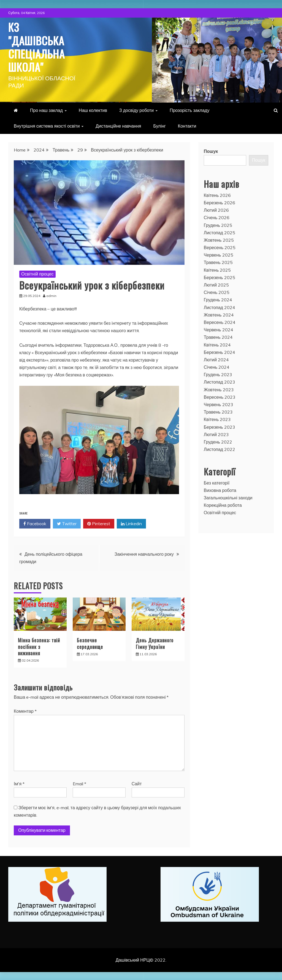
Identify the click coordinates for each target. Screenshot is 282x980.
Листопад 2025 (219, 232)
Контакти (187, 126)
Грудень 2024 (218, 299)
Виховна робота (220, 490)
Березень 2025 (219, 277)
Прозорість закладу (189, 110)
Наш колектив (93, 110)
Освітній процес (37, 274)
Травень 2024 (218, 337)
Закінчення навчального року (144, 554)
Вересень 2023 (220, 397)
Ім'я (19, 783)
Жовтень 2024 (219, 315)
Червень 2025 (219, 255)
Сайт (137, 783)
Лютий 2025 (216, 285)
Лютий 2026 (216, 210)
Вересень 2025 (220, 247)
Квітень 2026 (217, 195)
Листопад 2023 (219, 382)
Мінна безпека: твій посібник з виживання (39, 646)
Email (79, 783)
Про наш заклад (46, 110)
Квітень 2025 (217, 270)
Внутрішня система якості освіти (47, 126)
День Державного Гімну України (155, 643)
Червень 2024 (219, 329)
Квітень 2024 (217, 344)
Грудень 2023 (218, 374)
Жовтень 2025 (219, 240)
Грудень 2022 (218, 442)
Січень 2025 (217, 292)
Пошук (211, 151)
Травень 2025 (218, 262)
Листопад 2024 (219, 307)
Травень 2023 (218, 412)
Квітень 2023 (217, 419)
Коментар (25, 711)
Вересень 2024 (220, 322)
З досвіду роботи (136, 110)
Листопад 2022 (219, 449)
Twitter (67, 524)
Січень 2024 (217, 367)
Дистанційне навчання (118, 126)
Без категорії (217, 483)
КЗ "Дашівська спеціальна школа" (38, 47)
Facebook (35, 524)
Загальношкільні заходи (228, 497)
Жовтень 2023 (219, 389)
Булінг (160, 126)
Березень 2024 (219, 352)
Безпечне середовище (90, 643)
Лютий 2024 (216, 359)
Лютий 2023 (216, 434)
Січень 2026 (217, 217)
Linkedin (131, 524)
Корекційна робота (223, 505)
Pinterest (99, 524)
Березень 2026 (219, 202)
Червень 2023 (219, 404)
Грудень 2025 (218, 225)
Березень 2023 (219, 427)
